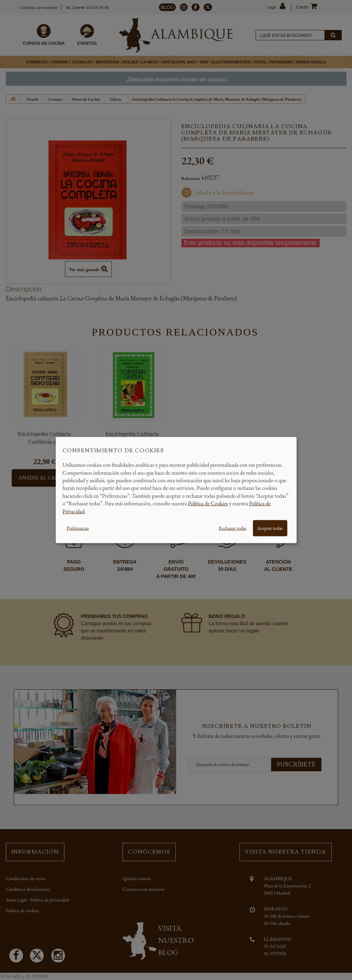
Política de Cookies (208, 503)
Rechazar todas (232, 528)
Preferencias (78, 528)
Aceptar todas (270, 528)
